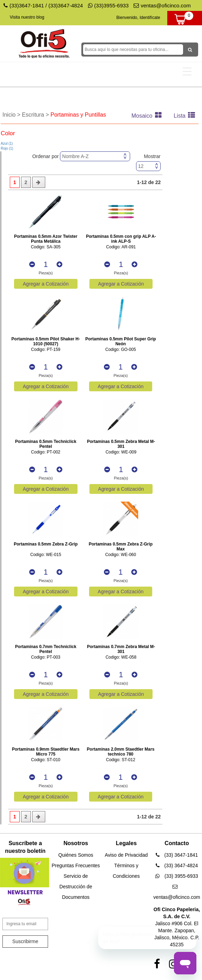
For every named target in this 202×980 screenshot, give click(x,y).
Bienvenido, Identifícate (138, 18)
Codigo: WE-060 (121, 555)
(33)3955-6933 (108, 5)
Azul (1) (7, 143)
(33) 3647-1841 (177, 855)
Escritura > (36, 115)
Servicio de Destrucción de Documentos (76, 887)
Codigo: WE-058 (121, 657)
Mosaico (148, 116)
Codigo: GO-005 (120, 350)
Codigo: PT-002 (46, 452)
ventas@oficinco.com (162, 5)
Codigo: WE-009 (121, 452)
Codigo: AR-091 (121, 247)
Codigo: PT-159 (46, 350)
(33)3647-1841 (27, 5)
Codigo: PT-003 (46, 657)
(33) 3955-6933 (177, 876)
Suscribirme (25, 941)
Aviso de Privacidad (126, 855)
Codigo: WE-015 (46, 555)
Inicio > (12, 115)
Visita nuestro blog (27, 17)
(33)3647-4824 (66, 5)
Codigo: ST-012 (120, 760)
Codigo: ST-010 (46, 760)
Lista (186, 116)
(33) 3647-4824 (177, 865)
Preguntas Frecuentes (76, 865)
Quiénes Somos (76, 855)
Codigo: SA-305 (46, 247)
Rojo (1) (7, 148)
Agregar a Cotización (46, 284)
